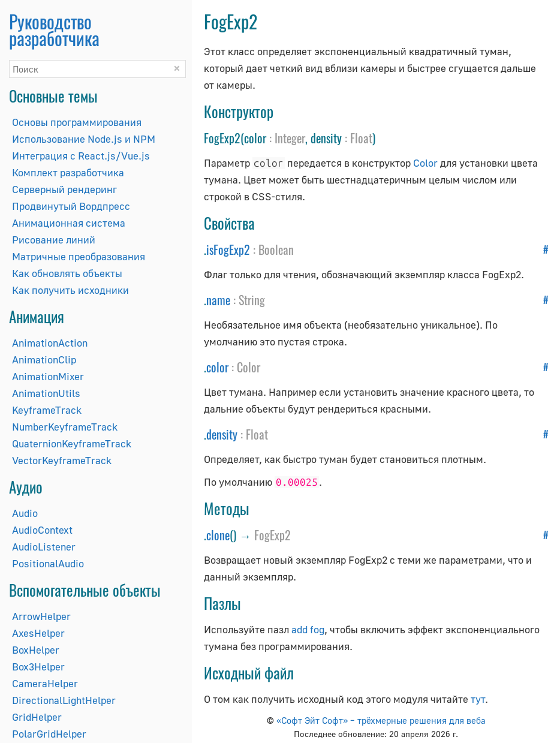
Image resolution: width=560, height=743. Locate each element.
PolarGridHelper (49, 734)
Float (361, 138)
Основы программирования (77, 122)
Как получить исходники (70, 290)
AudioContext (42, 530)
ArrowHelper (41, 616)
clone (218, 535)
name (218, 300)
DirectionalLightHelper (64, 700)
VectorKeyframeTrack (62, 460)
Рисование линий (54, 240)
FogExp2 (273, 535)
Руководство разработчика (54, 30)
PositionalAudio (48, 563)
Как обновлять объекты (67, 273)
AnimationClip (44, 360)
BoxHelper (36, 650)
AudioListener (44, 547)
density (222, 434)
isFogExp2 (228, 249)
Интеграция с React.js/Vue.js (81, 156)
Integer (290, 138)
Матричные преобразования (79, 256)
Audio (25, 513)
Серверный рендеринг (64, 189)
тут (478, 699)
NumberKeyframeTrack (65, 427)
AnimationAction (50, 343)
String (252, 300)
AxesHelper (38, 633)
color (217, 367)
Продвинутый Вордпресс (71, 206)
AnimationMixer (48, 376)
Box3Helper (38, 667)
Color (425, 163)
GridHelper (37, 717)
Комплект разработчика (68, 172)
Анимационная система (69, 223)
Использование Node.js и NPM (84, 139)
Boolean (276, 249)
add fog (308, 629)
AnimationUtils (46, 393)
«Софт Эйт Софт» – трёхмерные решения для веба (381, 720)
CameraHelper (45, 683)
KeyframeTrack (47, 410)
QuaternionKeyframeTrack (72, 443)
